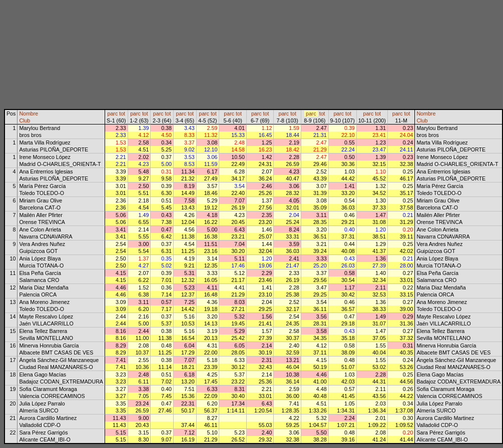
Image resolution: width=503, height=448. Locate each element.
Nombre (29, 113)
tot (122, 113)
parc (113, 113)
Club (25, 120)
